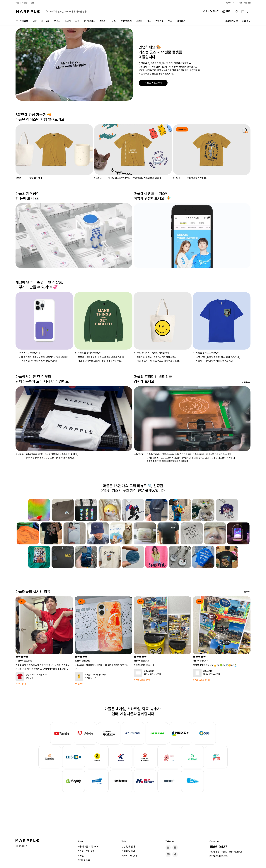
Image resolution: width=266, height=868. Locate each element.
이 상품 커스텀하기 (154, 83)
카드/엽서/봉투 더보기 (143, 680)
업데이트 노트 (85, 860)
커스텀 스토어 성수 (88, 851)
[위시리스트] (236, 11)
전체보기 (247, 592)
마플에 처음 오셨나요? (89, 847)
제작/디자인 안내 (131, 856)
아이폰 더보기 (80, 684)
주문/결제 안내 (129, 847)
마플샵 (25, 3)
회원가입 (247, 3)
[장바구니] (243, 11)
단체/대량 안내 (129, 851)
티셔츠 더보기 (21, 684)
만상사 (35, 3)
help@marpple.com (217, 856)
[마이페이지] (249, 11)
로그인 (238, 3)
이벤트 (81, 856)
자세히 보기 (246, 382)
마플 (17, 3)
